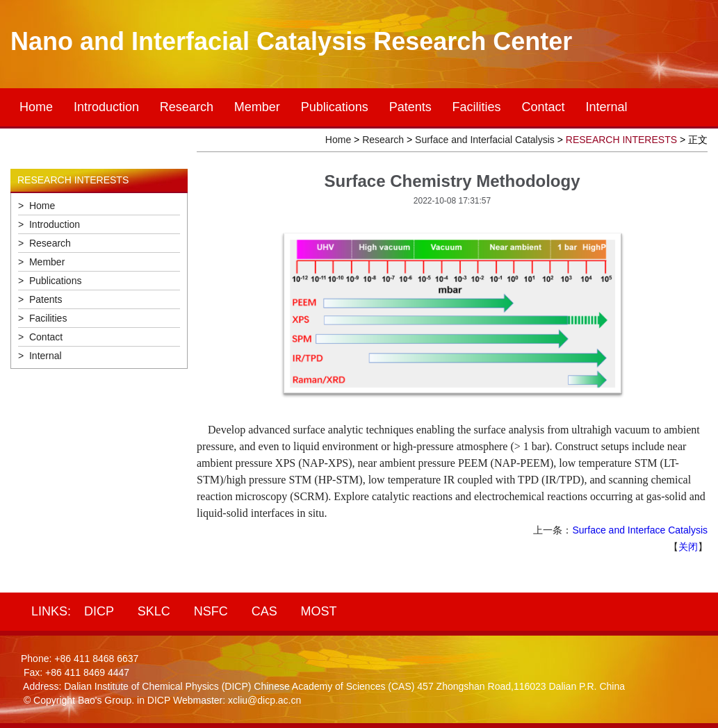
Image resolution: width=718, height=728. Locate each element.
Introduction (106, 107)
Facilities (477, 107)
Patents (410, 107)
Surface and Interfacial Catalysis (485, 140)
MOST (319, 611)
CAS (264, 611)
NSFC (211, 611)
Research (187, 107)
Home (36, 107)
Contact (544, 107)
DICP (99, 611)
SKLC (154, 611)
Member (257, 107)
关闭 (688, 547)
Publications (335, 107)
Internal (606, 107)
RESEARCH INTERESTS (621, 140)
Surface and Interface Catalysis (640, 530)
